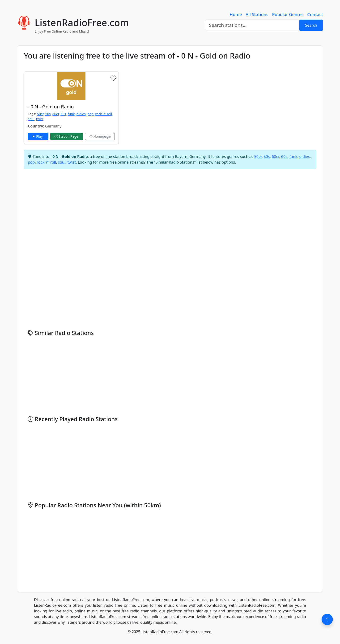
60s (63, 114)
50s (48, 114)
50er (40, 114)
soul (31, 119)
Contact (315, 14)
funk (71, 114)
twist (40, 119)
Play (38, 136)
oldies (81, 114)
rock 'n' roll (104, 114)
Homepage (100, 136)
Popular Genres (288, 14)
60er (56, 114)
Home (236, 14)
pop (90, 114)
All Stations (257, 14)
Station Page (67, 136)
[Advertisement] (198, 105)
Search (311, 25)
